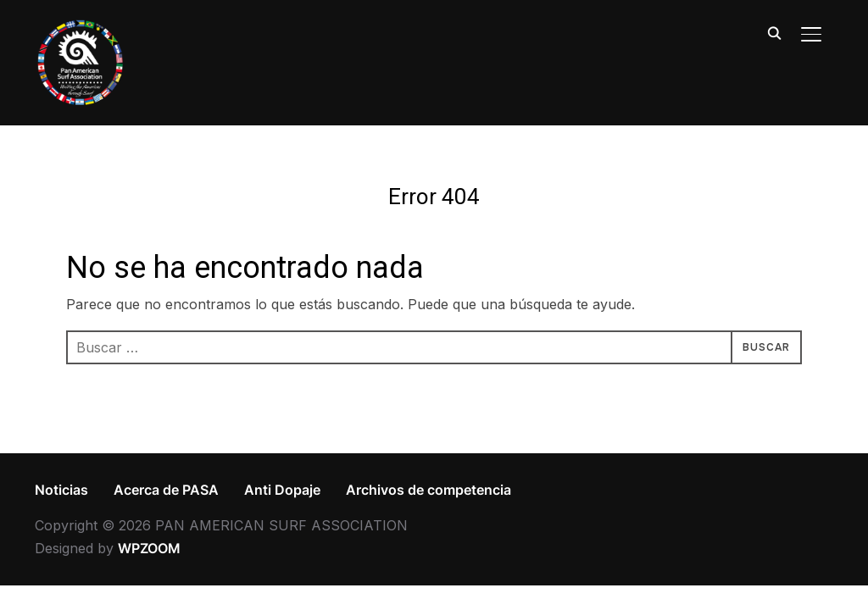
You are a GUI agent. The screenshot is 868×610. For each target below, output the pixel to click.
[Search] (774, 32)
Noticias (61, 490)
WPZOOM (149, 548)
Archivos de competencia (428, 490)
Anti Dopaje (282, 490)
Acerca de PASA (166, 490)
